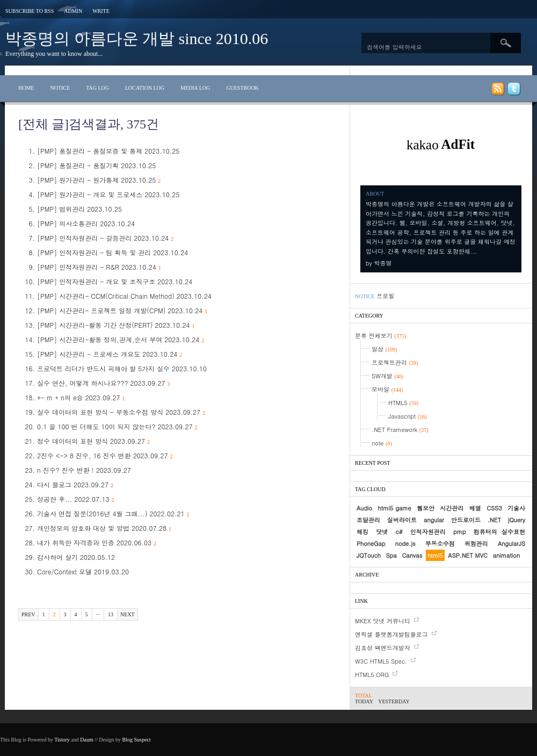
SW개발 (387, 376)
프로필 (385, 296)
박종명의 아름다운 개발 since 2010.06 (137, 38)
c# (399, 532)
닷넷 (382, 532)
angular (434, 520)
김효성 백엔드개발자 (383, 648)
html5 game (395, 508)
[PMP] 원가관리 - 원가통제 (99, 180)
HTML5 (403, 403)
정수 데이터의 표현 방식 (93, 441)
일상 (384, 349)
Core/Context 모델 (83, 571)
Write (101, 11)
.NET (494, 520)
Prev (28, 614)
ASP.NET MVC (468, 555)
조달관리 (368, 520)
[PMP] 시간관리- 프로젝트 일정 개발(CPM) (122, 310)
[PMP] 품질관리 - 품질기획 (96, 165)
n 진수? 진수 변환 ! (84, 470)
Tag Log (97, 88)
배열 (475, 508)
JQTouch (369, 555)
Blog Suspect (137, 740)
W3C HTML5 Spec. (381, 661)
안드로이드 (466, 520)
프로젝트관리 (395, 362)
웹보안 (426, 508)
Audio (364, 508)
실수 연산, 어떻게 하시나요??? (104, 383)
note (382, 443)
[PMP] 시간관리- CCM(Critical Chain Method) (124, 296)
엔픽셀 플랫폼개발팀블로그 (391, 634)
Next (128, 614)
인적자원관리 (428, 532)
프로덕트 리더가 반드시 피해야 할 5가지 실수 (122, 368)
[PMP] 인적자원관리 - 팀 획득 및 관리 (113, 252)
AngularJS (511, 543)
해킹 (362, 532)
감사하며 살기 (76, 557)
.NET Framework (400, 430)
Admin (73, 11)
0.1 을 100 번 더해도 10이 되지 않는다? (117, 426)
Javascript (408, 416)
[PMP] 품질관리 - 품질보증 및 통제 (108, 151)
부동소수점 (440, 543)
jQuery (517, 520)
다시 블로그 (75, 484)
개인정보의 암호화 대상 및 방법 (104, 528)
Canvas (412, 555)
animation (506, 555)
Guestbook (242, 88)
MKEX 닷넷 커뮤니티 (383, 621)
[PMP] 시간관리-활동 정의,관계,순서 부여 (121, 339)
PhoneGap (371, 543)
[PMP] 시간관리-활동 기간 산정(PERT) (116, 325)
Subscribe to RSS (30, 11)
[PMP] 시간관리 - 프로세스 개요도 (110, 354)
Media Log (195, 88)
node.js (405, 543)
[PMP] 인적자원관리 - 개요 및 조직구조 (115, 281)
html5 (435, 555)
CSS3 (494, 508)
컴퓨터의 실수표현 (499, 532)
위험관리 (476, 543)
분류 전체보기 (380, 336)
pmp (459, 532)
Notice (60, 88)
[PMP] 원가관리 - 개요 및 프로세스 (108, 194)
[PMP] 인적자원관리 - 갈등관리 (105, 238)
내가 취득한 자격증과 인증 (97, 542)
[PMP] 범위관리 (79, 209)
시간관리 (452, 508)
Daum (86, 740)
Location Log (145, 88)
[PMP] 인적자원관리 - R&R (99, 267)
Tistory (62, 740)
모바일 (387, 389)
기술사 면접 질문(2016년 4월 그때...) (113, 513)
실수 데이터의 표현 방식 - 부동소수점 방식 (121, 412)
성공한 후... (76, 499)
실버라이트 (402, 520)
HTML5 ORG (372, 675)
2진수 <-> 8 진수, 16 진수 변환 (105, 455)
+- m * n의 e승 (81, 397)
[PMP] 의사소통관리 (86, 223)
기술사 (516, 508)
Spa (391, 555)
